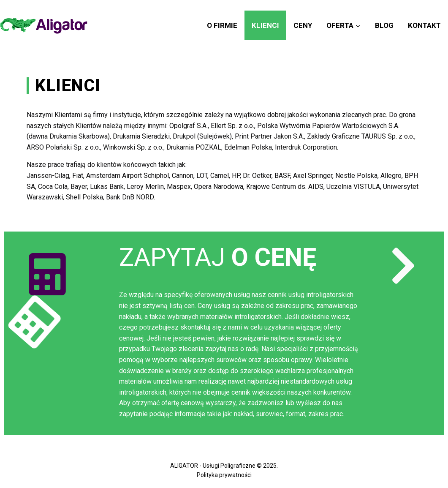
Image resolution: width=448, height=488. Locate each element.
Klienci (265, 25)
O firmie (222, 25)
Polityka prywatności (224, 475)
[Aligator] (44, 26)
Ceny (303, 25)
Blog (384, 25)
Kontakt (424, 25)
